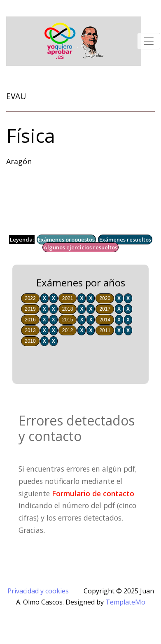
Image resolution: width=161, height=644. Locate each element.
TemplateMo (125, 602)
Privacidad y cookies (38, 591)
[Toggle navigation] (149, 41)
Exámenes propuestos (66, 239)
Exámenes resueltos (125, 239)
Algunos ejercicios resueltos (80, 247)
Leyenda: (22, 239)
